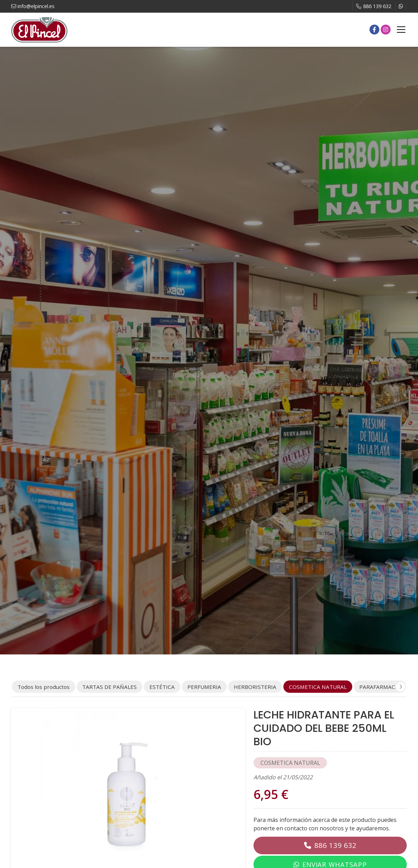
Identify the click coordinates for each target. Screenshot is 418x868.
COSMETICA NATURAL (290, 763)
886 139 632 (335, 845)
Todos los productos (44, 687)
